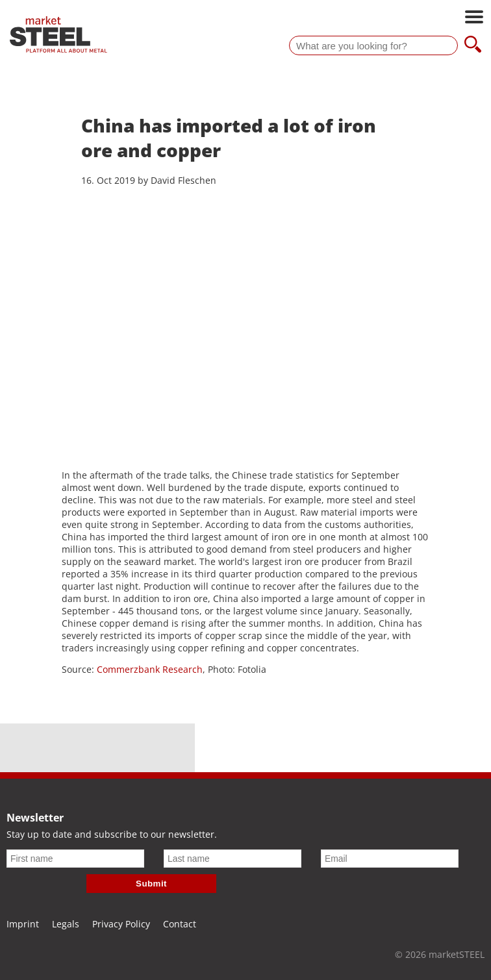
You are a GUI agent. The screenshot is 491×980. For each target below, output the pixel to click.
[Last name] (233, 859)
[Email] (390, 859)
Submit (151, 884)
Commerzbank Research (150, 669)
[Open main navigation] (474, 18)
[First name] (75, 859)
